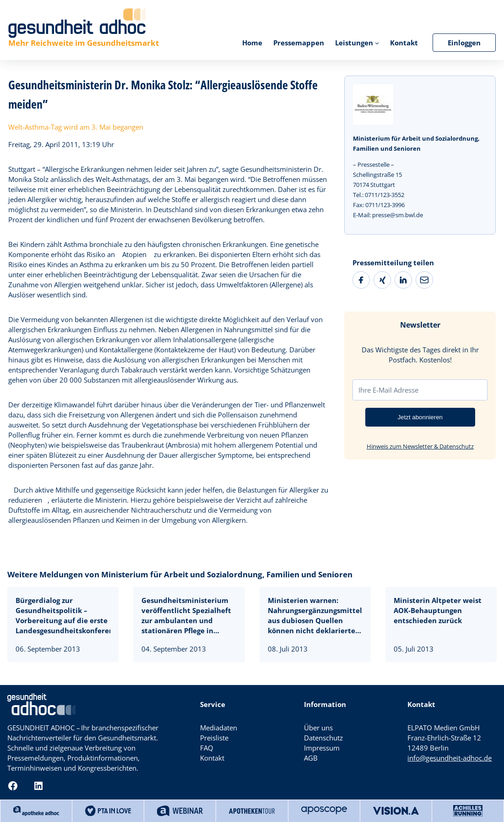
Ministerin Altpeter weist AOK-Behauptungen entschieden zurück (438, 610)
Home (252, 43)
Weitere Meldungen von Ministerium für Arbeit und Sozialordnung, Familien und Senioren (180, 574)
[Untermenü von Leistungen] (377, 42)
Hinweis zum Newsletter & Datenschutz (420, 446)
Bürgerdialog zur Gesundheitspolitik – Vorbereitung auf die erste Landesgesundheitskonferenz (63, 615)
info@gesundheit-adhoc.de (450, 758)
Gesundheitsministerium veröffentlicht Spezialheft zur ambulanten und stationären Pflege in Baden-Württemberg (186, 616)
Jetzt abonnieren (420, 417)
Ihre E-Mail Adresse (388, 390)
